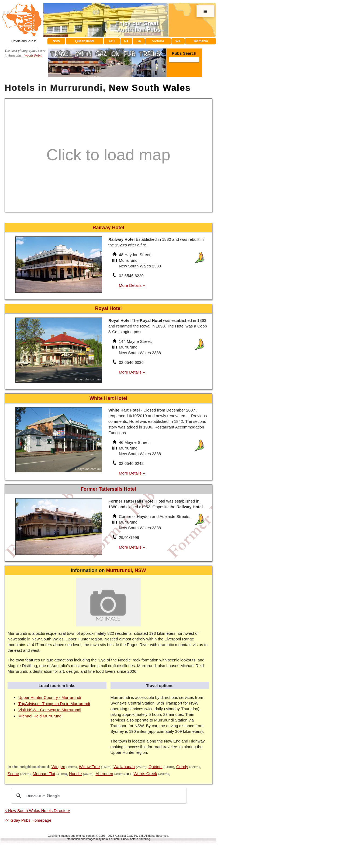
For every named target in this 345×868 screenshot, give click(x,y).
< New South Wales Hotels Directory (37, 811)
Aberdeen (104, 774)
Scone (13, 774)
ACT (112, 41)
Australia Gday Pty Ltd (129, 836)
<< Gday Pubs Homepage (28, 820)
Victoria (158, 41)
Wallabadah (124, 767)
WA (178, 41)
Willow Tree (89, 767)
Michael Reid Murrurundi (40, 716)
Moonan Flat (44, 774)
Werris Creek (145, 774)
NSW (56, 41)
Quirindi (156, 767)
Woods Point (33, 55)
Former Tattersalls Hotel (108, 489)
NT (126, 41)
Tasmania (201, 41)
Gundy (182, 767)
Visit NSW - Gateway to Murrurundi (50, 710)
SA (139, 41)
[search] (98, 796)
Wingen (58, 767)
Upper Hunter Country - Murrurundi (50, 697)
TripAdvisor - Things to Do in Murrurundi (54, 704)
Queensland (84, 41)
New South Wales (150, 88)
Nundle (75, 774)
